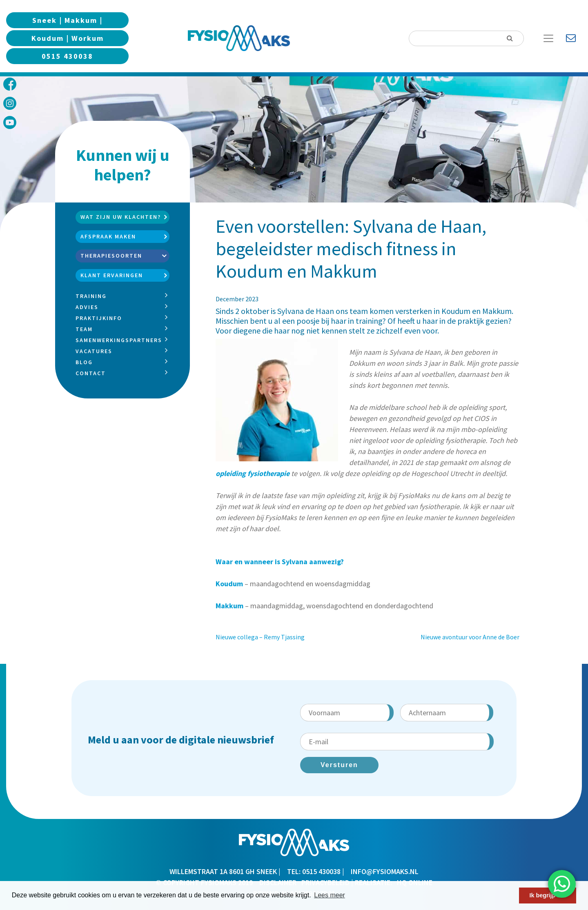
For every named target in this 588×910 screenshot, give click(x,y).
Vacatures (94, 351)
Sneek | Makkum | (67, 20)
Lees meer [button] (330, 895)
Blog (84, 362)
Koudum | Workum (68, 38)
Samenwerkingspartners (119, 340)
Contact (91, 373)
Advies (87, 307)
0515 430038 (67, 56)
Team (84, 329)
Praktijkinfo (99, 318)
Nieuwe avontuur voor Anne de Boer (470, 637)
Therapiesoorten (111, 256)
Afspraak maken (108, 236)
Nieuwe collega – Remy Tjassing (260, 637)
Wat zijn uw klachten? (121, 217)
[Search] (466, 38)
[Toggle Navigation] (551, 38)
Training (91, 296)
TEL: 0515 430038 (314, 871)
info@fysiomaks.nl (385, 871)
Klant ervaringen (112, 275)
